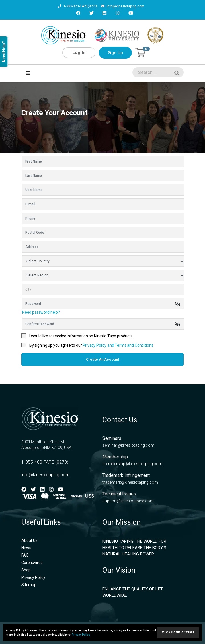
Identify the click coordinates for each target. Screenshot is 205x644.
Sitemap (29, 585)
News (26, 548)
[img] (178, 304)
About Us (29, 540)
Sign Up (115, 53)
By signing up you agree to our (91, 345)
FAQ (25, 555)
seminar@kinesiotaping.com (128, 445)
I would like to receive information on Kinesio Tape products (81, 336)
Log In (79, 52)
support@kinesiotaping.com (128, 501)
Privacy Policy (33, 577)
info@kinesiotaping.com (123, 6)
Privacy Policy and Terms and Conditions (118, 345)
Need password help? (41, 312)
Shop (26, 570)
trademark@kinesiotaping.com (130, 482)
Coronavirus (32, 563)
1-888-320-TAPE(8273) (78, 6)
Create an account (102, 359)
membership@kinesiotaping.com (132, 464)
